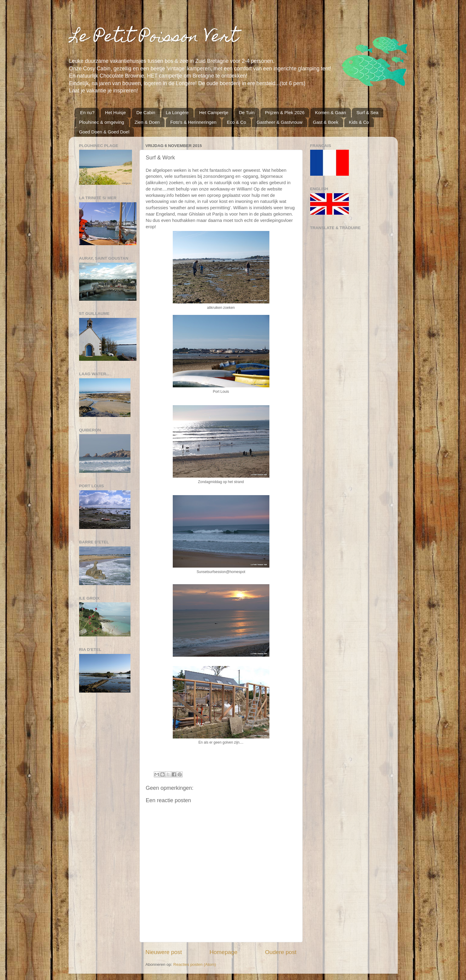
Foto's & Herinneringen (193, 122)
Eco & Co (236, 122)
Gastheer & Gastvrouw (279, 122)
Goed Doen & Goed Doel (104, 132)
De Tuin (247, 112)
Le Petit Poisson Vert (153, 38)
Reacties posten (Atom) (195, 964)
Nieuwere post (164, 952)
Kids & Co (359, 122)
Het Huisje (116, 112)
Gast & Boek (326, 122)
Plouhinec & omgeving (102, 122)
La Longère (177, 112)
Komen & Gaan (331, 112)
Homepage (223, 952)
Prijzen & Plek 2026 (285, 112)
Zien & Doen (147, 122)
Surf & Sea (367, 112)
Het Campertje (214, 112)
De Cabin (146, 112)
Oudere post (281, 952)
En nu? (87, 112)
